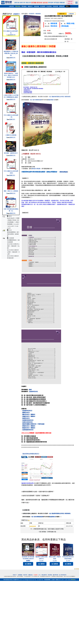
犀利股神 (51, 2)
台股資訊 (12, 6)
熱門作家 (39, 2)
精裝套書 (37, 6)
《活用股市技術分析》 (28, 420)
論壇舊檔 (20, 575)
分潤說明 (71, 14)
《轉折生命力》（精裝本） (29, 414)
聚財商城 (18, 6)
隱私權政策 (44, 575)
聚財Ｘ (68, 6)
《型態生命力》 (26, 418)
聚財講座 (24, 6)
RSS (40, 575)
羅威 (30, 389)
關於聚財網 (55, 575)
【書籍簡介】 (25, 178)
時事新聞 (55, 6)
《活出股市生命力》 (27, 411)
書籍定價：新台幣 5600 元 (30, 150)
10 (6, 197)
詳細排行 (16, 14)
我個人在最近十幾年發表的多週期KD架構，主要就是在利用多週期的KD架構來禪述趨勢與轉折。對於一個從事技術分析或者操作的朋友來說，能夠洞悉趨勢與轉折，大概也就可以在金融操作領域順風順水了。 (48, 195)
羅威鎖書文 (51, 100)
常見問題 (50, 575)
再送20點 (70, 3)
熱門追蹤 (56, 2)
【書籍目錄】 (25, 213)
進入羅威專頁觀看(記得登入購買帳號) (60, 96)
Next (74, 555)
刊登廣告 (36, 575)
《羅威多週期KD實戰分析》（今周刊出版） (33, 424)
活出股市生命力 (33, 391)
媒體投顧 (62, 2)
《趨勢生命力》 (26, 412)
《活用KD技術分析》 (27, 422)
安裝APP (15, 575)
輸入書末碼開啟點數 (36, 100)
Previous (23, 555)
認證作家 (25, 575)
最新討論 (17, 2)
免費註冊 (70, 1)
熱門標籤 (34, 2)
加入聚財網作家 (63, 575)
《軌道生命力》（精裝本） (29, 428)
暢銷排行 (30, 6)
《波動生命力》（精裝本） (29, 416)
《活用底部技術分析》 (28, 430)
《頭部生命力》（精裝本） (29, 426)
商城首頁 (32, 14)
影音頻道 (49, 6)
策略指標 (62, 6)
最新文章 (23, 2)
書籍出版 (30, 575)
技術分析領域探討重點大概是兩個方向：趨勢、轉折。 (37, 190)
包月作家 (45, 2)
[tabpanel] (28, 555)
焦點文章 (28, 2)
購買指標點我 (64, 172)
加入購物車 (28, 564)
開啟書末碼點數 (36, 169)
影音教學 (43, 6)
